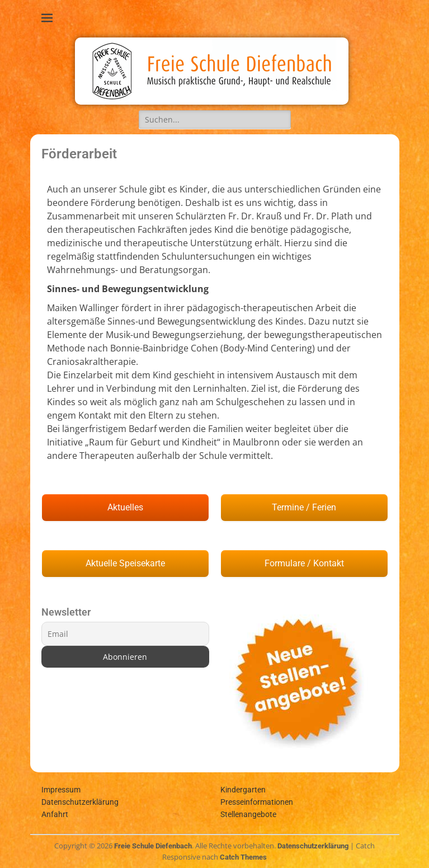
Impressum (61, 790)
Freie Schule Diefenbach (153, 846)
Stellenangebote (248, 814)
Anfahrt (55, 814)
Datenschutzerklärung (80, 802)
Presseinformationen (257, 802)
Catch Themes (243, 857)
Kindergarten (243, 790)
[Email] (125, 634)
